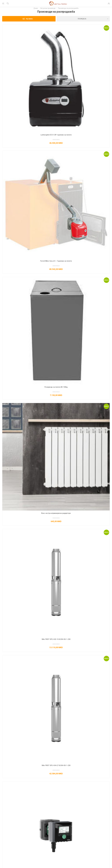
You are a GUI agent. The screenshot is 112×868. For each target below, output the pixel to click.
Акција (106, 28)
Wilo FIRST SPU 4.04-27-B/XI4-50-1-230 (56, 765)
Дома (36, 8)
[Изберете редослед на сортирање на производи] (83, 19)
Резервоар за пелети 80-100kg (56, 387)
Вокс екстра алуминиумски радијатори (56, 513)
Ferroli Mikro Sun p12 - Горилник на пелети (56, 261)
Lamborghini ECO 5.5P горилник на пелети (56, 135)
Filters (29, 19)
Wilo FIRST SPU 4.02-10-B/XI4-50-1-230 (56, 639)
